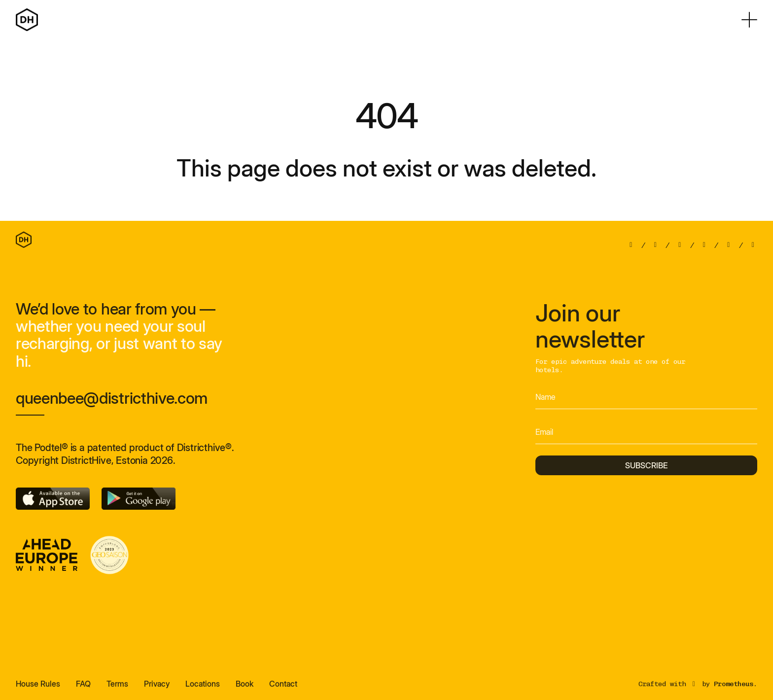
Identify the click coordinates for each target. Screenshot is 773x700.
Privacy (157, 688)
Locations (203, 688)
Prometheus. (736, 688)
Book (245, 688)
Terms (117, 688)
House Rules (38, 688)
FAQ (83, 688)
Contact (283, 688)
